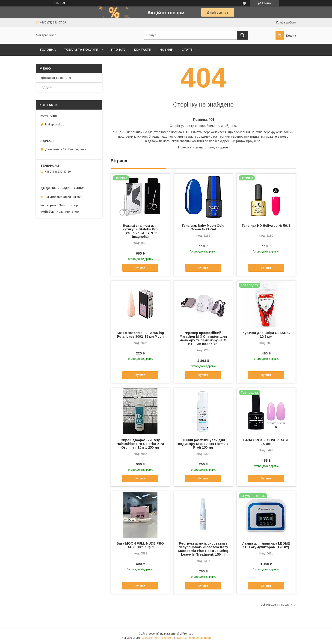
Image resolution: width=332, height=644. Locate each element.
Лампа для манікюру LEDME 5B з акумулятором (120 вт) (266, 545)
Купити (140, 268)
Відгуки (46, 87)
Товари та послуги (81, 50)
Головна (48, 50)
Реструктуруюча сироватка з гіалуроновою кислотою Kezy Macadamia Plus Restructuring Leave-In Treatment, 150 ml (203, 549)
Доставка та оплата (56, 78)
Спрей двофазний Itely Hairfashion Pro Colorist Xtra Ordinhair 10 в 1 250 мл (140, 444)
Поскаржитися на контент (157, 638)
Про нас (118, 50)
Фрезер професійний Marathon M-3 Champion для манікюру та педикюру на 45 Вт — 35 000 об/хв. (203, 338)
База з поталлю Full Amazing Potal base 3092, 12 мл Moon (140, 335)
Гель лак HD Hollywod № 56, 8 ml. (266, 227)
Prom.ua (188, 634)
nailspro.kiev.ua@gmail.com (64, 197)
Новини (166, 50)
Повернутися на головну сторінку (203, 147)
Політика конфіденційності (193, 638)
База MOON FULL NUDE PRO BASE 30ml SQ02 (140, 545)
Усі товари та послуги (277, 605)
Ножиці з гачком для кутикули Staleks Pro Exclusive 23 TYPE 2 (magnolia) (140, 231)
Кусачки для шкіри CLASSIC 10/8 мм (266, 335)
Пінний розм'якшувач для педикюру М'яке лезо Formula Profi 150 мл (203, 444)
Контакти (143, 50)
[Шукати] (243, 35)
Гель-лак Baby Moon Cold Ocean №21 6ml (203, 227)
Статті (188, 50)
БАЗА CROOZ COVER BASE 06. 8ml (266, 442)
